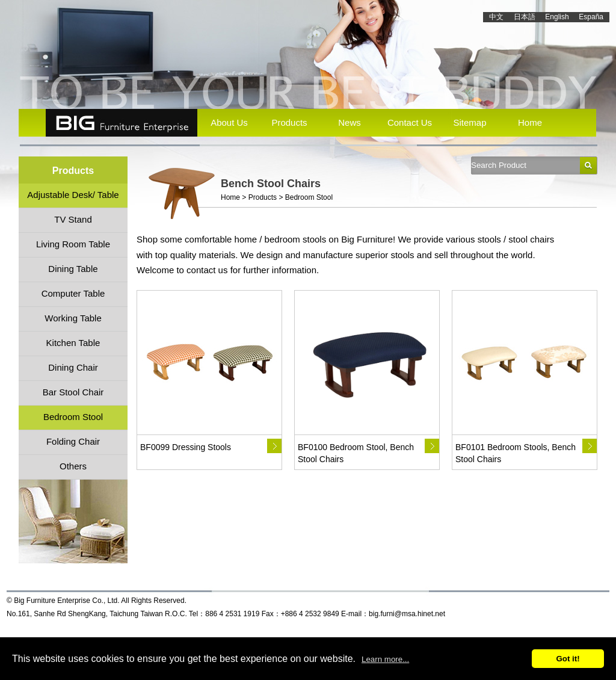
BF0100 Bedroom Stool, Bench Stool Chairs (356, 453)
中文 (496, 17)
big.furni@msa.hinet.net (407, 614)
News (350, 122)
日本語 (525, 17)
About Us (229, 122)
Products (289, 122)
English (557, 17)
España (591, 17)
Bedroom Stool (309, 197)
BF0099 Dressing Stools (186, 447)
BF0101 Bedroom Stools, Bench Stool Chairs (516, 453)
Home (530, 122)
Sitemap (470, 122)
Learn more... (385, 659)
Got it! (568, 659)
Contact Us (410, 122)
